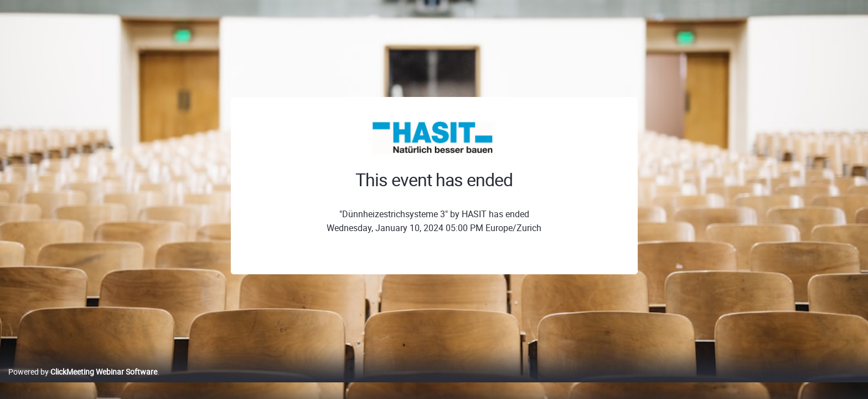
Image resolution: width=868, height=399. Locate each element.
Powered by (83, 383)
